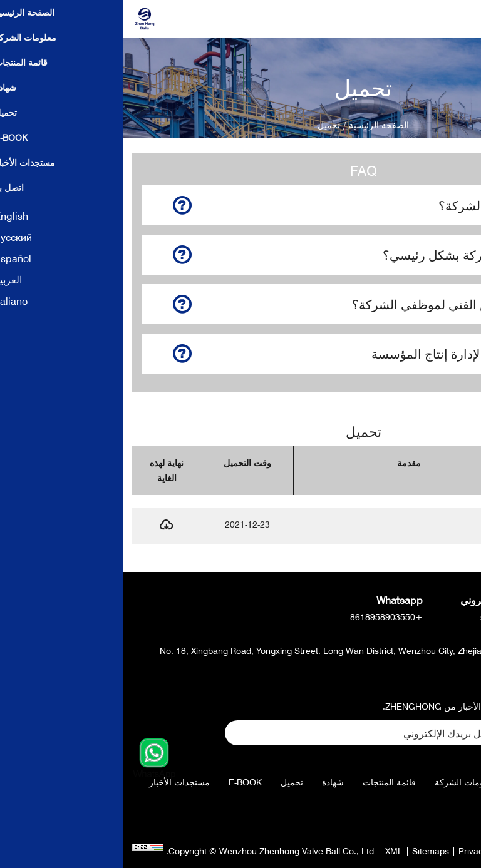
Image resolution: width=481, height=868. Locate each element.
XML (271, 851)
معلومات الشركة (343, 782)
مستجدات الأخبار (57, 782)
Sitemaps (308, 851)
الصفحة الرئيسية (256, 125)
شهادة (210, 782)
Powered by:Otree (436, 851)
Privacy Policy (363, 851)
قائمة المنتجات (266, 782)
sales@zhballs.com (396, 617)
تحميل (169, 782)
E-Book (122, 782)
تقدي (425, 733)
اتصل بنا (438, 804)
